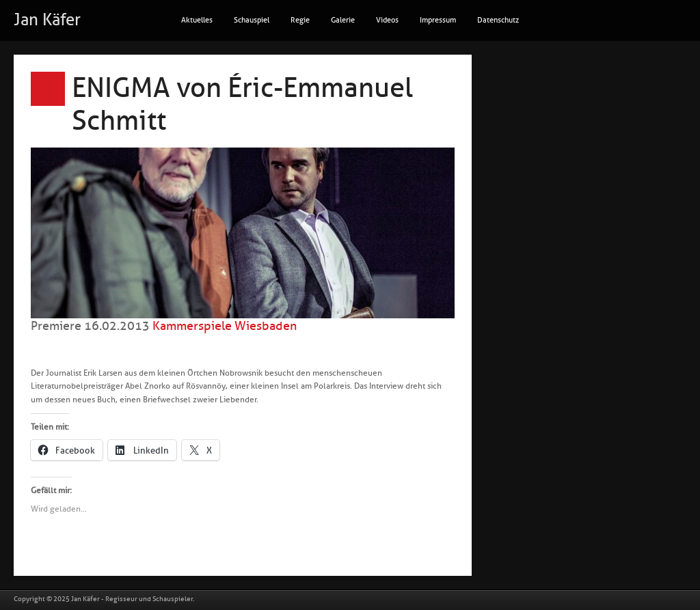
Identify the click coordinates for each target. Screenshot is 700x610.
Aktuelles (197, 20)
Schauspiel (252, 20)
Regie (300, 20)
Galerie (343, 20)
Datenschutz (498, 20)
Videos (387, 20)
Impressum (438, 20)
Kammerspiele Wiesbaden (225, 326)
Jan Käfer (47, 20)
